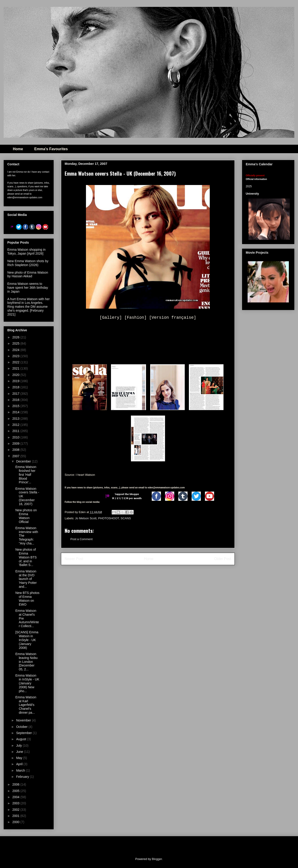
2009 (16, 444)
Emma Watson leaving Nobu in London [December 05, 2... (26, 662)
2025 (16, 343)
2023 (16, 356)
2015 (16, 406)
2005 (16, 791)
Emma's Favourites (51, 149)
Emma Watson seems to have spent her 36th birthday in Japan (28, 288)
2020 (16, 375)
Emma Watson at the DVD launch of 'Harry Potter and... (26, 579)
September (24, 733)
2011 (16, 431)
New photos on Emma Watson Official (26, 516)
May (19, 758)
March (21, 770)
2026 (16, 337)
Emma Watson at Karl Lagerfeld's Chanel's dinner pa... (26, 705)
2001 (16, 816)
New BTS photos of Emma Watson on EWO (27, 599)
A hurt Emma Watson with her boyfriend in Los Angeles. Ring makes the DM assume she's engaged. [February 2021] (29, 307)
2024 (16, 350)
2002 (16, 810)
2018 (16, 387)
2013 (16, 419)
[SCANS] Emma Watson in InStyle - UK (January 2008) (27, 640)
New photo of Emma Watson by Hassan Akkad (28, 274)
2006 (16, 784)
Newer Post (74, 559)
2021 (16, 368)
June (20, 752)
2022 (16, 362)
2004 (16, 797)
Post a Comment (81, 539)
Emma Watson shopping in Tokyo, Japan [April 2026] (26, 252)
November (24, 720)
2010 (16, 437)
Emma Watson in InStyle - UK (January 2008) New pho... (27, 683)
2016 (16, 400)
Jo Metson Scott (86, 518)
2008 (16, 450)
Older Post (223, 559)
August (21, 739)
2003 (16, 803)
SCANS (126, 518)
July (19, 746)
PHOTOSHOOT (109, 518)
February (23, 777)
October (22, 727)
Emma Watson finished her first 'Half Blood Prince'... (26, 475)
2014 (16, 412)
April (20, 764)
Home (18, 149)
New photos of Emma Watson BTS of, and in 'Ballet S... (26, 557)
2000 (16, 822)
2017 (16, 394)
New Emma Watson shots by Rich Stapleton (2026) (28, 263)
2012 (16, 425)
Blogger (157, 859)
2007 (16, 456)
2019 (16, 381)
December (24, 461)
